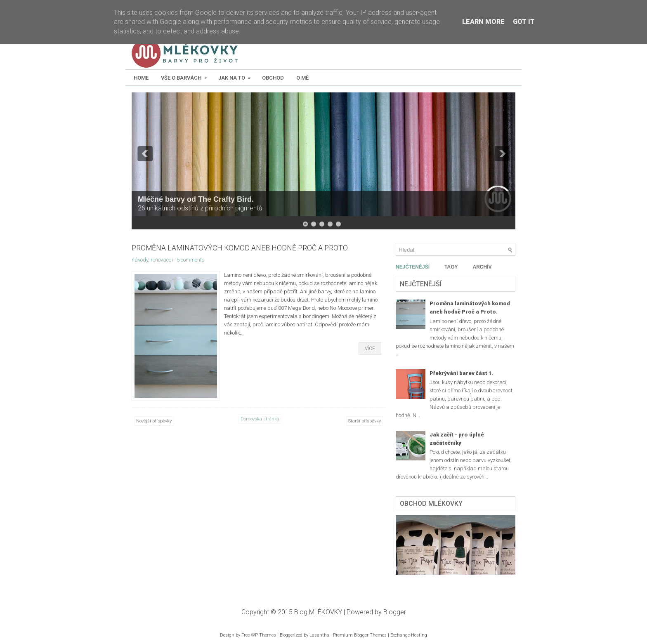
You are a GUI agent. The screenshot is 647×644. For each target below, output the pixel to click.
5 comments (191, 260)
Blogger (395, 612)
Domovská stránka (260, 419)
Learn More (483, 22)
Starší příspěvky (365, 421)
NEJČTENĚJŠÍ (413, 267)
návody (140, 260)
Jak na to (237, 75)
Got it (524, 22)
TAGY (451, 267)
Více (370, 349)
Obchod (273, 78)
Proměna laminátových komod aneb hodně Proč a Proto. (240, 248)
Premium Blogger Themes (360, 635)
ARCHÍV (482, 267)
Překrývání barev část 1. (462, 373)
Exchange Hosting (409, 635)
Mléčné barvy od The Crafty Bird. (196, 199)
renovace (161, 260)
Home (141, 78)
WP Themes (263, 635)
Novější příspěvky (154, 421)
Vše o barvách (187, 75)
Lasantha (319, 635)
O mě (302, 78)
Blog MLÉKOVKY (318, 612)
